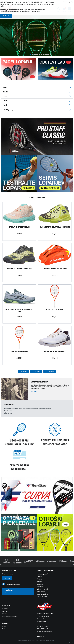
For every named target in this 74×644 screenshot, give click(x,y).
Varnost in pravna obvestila (47, 641)
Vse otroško (50, 371)
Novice (4, 626)
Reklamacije (41, 587)
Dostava (40, 576)
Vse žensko (36, 371)
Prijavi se (7, 578)
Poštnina (40, 579)
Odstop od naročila (43, 589)
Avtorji (71, 643)
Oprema (6, 101)
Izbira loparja (8, 413)
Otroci (5, 96)
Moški (5, 87)
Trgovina (5, 611)
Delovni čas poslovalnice (9, 616)
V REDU (6, 16)
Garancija (40, 584)
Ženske (5, 92)
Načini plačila (41, 592)
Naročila (40, 582)
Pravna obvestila (42, 597)
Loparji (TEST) (8, 110)
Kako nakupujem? (42, 574)
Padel (5, 105)
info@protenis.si (47, 631)
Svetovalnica (6, 629)
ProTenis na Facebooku (13, 584)
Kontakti (5, 614)
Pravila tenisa (8, 411)
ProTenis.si (40, 636)
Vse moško (23, 371)
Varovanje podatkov (43, 594)
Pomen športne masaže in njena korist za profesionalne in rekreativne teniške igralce (28, 408)
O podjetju (5, 609)
